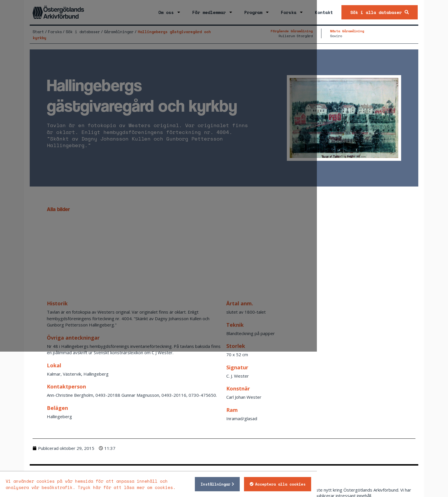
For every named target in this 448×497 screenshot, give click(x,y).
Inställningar (314, 484)
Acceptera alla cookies (379, 484)
